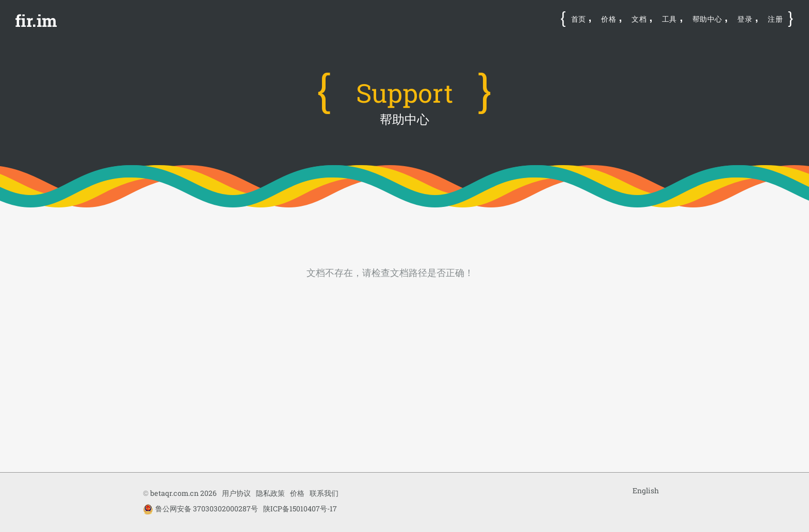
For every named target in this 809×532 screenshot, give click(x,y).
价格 (609, 19)
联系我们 (324, 493)
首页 (579, 19)
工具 (669, 19)
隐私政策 (270, 493)
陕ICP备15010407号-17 (300, 509)
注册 (775, 19)
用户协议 (236, 493)
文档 (639, 19)
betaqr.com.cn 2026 (183, 493)
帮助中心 (707, 19)
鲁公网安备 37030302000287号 (200, 509)
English (646, 490)
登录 (745, 19)
